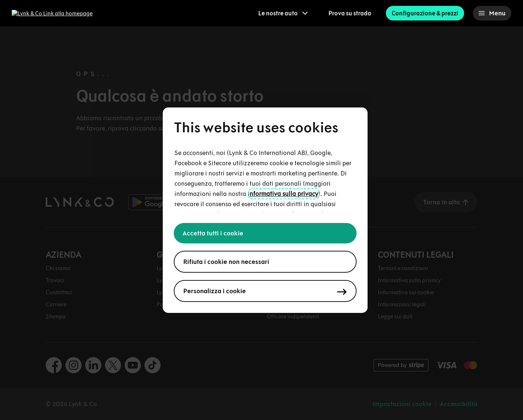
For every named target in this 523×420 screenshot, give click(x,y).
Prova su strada (350, 13)
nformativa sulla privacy (284, 194)
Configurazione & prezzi (425, 13)
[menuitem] (283, 13)
